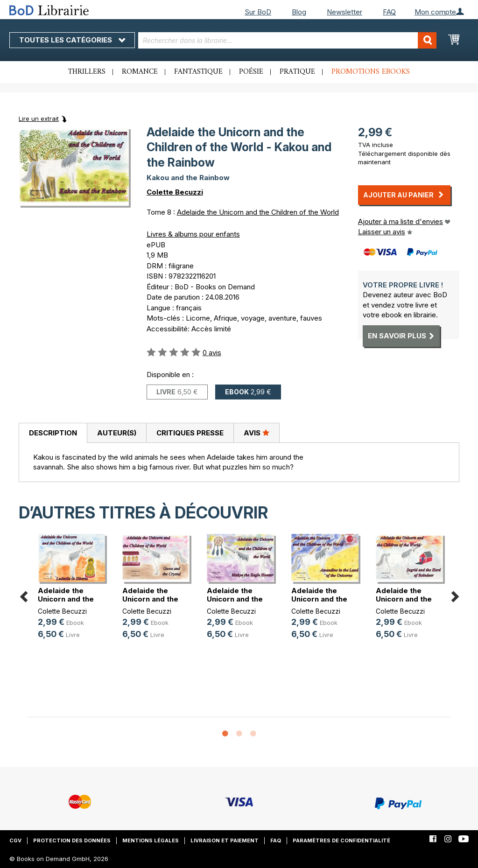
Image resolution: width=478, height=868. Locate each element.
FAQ (389, 12)
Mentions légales (151, 840)
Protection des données (72, 840)
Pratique (297, 72)
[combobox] (288, 40)
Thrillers (87, 72)
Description (53, 433)
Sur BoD (258, 12)
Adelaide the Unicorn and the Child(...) (66, 599)
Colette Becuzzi (175, 192)
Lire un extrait (39, 119)
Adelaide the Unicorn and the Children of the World (258, 212)
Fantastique (198, 72)
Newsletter (344, 12)
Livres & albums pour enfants (193, 234)
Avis (257, 433)
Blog (299, 12)
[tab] (53, 433)
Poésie (251, 72)
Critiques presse (190, 433)
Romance (140, 72)
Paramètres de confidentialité (341, 840)
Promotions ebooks (371, 72)
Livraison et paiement (225, 840)
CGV (15, 840)
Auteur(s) (117, 433)
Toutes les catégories (72, 40)
